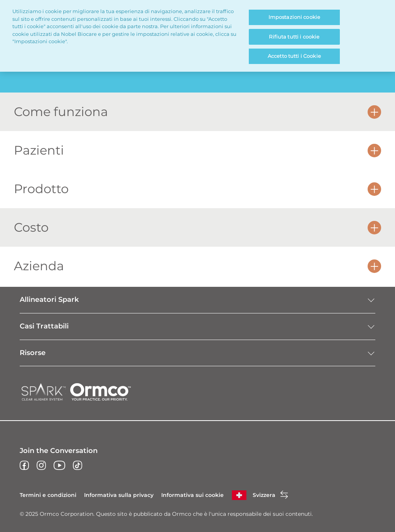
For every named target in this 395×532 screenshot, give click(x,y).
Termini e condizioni (48, 495)
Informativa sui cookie (192, 495)
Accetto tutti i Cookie (294, 56)
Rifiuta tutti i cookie (294, 37)
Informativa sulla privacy (119, 495)
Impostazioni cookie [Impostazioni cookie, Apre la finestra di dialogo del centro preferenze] (294, 17)
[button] (374, 112)
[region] (197, 36)
